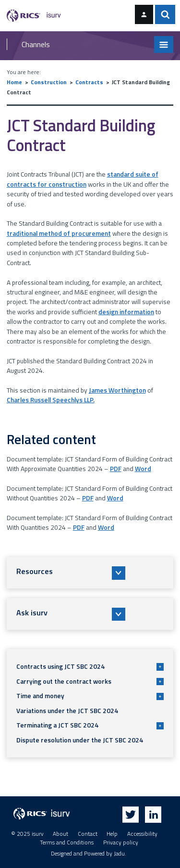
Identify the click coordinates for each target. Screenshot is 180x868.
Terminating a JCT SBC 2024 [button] (90, 725)
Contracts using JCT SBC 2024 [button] (90, 666)
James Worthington (117, 390)
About (60, 834)
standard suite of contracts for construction (83, 179)
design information (126, 312)
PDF (116, 469)
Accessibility (142, 834)
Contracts (89, 82)
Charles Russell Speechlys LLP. (51, 400)
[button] (90, 573)
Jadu (119, 854)
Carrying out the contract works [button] (90, 681)
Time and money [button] (90, 696)
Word (143, 469)
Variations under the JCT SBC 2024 (67, 711)
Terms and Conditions (67, 842)
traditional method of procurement (59, 233)
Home (14, 82)
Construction (49, 82)
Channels (36, 44)
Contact (88, 834)
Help (112, 834)
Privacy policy (121, 842)
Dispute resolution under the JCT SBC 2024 (80, 740)
